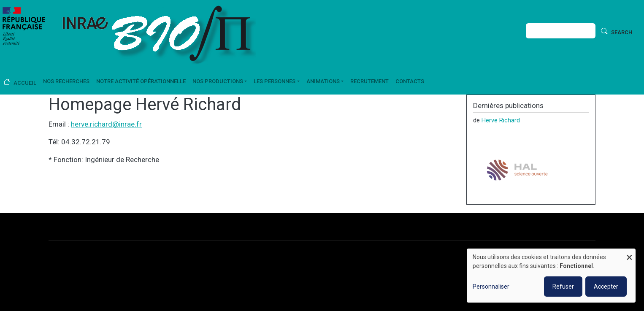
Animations (323, 81)
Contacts (410, 81)
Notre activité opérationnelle (141, 81)
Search (622, 32)
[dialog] (551, 276)
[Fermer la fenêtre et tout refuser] (629, 254)
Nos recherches (66, 81)
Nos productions (218, 81)
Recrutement (369, 81)
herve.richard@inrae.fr (106, 124)
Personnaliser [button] (491, 287)
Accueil (25, 83)
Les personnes (275, 81)
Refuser (563, 287)
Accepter (606, 287)
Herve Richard (501, 120)
